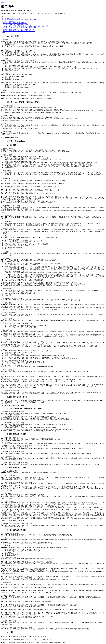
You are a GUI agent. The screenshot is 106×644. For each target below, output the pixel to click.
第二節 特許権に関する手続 (17, 397)
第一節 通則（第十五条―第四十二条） (15, 23)
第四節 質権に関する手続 (16, 434)
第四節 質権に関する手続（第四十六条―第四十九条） (20, 28)
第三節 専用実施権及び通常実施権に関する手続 (24, 408)
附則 (3, 32)
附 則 (10, 632)
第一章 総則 (13, 36)
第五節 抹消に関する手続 (16, 468)
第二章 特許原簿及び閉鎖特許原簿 (23, 102)
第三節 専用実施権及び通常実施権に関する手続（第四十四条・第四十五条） (26, 26)
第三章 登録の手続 (8, 21)
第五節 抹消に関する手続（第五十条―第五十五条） (19, 29)
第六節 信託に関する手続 (16, 530)
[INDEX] (3, 2)
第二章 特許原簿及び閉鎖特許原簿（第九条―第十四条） (19, 20)
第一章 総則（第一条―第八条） (12, 18)
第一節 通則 (12, 145)
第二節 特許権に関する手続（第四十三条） (17, 25)
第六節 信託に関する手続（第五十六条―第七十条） (19, 31)
